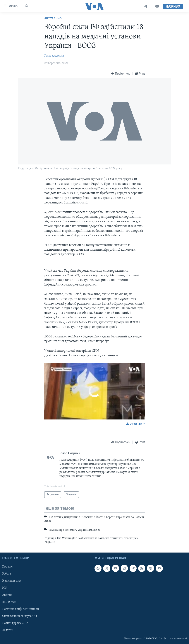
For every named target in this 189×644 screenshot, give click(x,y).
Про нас (7, 567)
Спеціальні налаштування (20, 616)
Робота (7, 574)
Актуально (53, 19)
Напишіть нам (12, 581)
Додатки (8, 630)
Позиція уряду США (15, 623)
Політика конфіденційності (21, 609)
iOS (5, 588)
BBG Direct (9, 602)
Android (7, 595)
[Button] (121, 74)
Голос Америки (54, 56)
